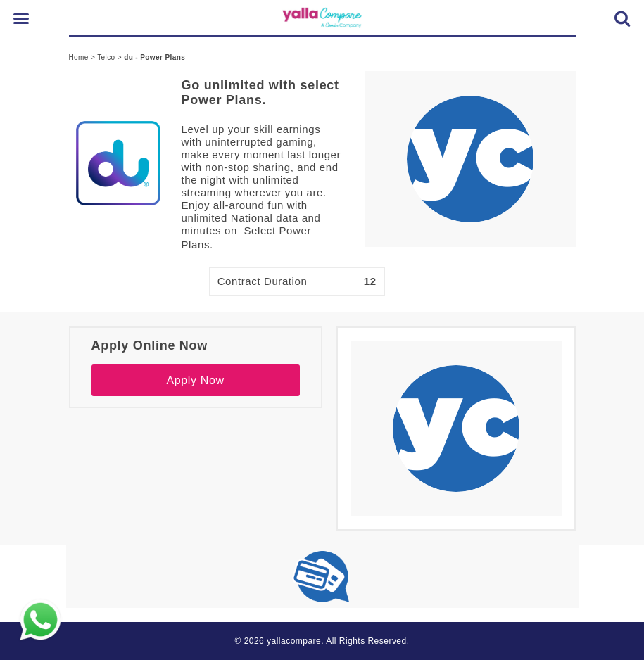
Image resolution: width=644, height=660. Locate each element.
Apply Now (195, 380)
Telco (107, 57)
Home (80, 57)
